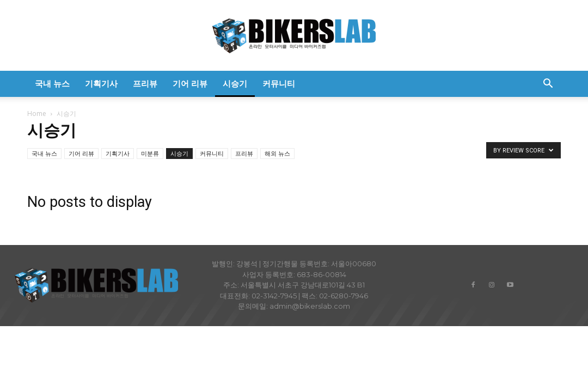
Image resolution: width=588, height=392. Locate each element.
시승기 (235, 84)
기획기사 (101, 84)
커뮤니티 (279, 84)
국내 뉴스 (52, 84)
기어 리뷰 (190, 84)
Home (37, 114)
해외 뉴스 (277, 153)
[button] (548, 85)
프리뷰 (145, 84)
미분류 (150, 153)
